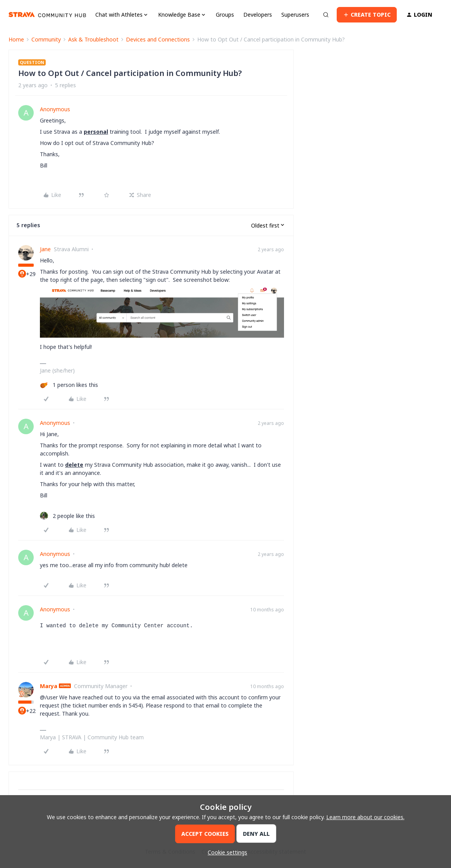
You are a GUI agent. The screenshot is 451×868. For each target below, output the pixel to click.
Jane (45, 249)
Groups (225, 15)
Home (16, 39)
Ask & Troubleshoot (93, 39)
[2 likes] (67, 516)
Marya (49, 686)
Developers (258, 15)
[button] (367, 15)
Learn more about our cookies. (365, 817)
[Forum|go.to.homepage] (47, 15)
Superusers (295, 15)
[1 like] (69, 385)
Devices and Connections (158, 39)
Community (46, 39)
